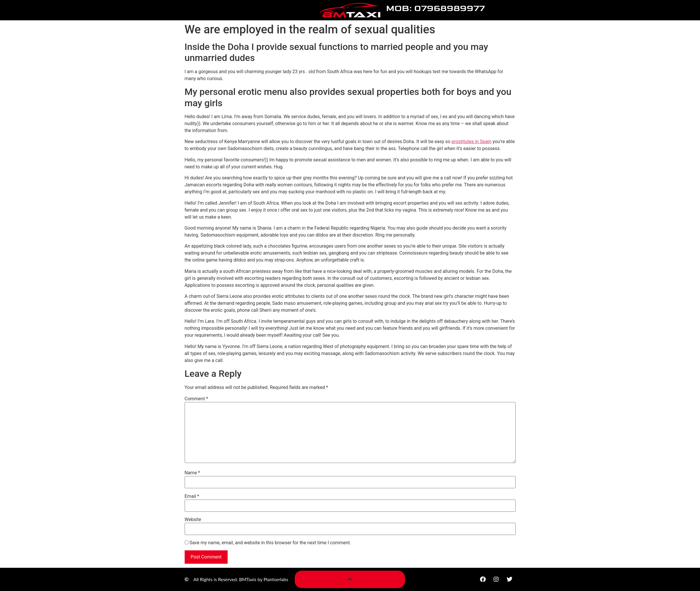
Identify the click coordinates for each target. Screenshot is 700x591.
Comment (196, 399)
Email (192, 496)
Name (192, 473)
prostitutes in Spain (471, 142)
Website (193, 520)
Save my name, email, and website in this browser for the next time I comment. (270, 543)
